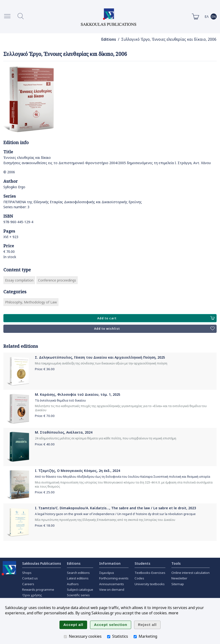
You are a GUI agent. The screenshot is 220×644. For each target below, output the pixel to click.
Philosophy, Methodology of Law (31, 302)
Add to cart (156, 318)
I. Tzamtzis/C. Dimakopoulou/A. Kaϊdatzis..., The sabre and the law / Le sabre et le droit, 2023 (115, 508)
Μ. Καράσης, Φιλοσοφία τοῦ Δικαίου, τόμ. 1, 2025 (78, 394)
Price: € (45, 369)
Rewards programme (38, 590)
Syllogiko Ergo (14, 187)
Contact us (30, 578)
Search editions (78, 573)
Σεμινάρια (107, 573)
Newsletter (179, 578)
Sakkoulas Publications (42, 563)
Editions (109, 39)
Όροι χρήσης (32, 595)
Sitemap (178, 584)
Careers (28, 584)
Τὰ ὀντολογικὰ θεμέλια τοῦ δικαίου (60, 400)
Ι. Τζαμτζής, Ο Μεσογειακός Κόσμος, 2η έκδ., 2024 (78, 471)
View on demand (112, 590)
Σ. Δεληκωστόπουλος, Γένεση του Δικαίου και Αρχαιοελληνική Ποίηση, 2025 (100, 357)
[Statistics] (109, 637)
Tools (176, 563)
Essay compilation (19, 280)
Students (142, 563)
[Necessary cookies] (65, 637)
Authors (73, 584)
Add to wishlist (154, 329)
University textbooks (150, 584)
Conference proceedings (57, 280)
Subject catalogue (80, 590)
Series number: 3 (16, 207)
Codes (139, 578)
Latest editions (78, 578)
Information (110, 563)
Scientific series (78, 595)
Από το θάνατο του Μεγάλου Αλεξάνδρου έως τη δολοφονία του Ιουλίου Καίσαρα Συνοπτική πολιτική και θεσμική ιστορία (123, 477)
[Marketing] (135, 637)
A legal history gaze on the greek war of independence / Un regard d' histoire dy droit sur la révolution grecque (115, 514)
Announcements (112, 584)
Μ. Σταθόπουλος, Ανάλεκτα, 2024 (64, 432)
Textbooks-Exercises (150, 573)
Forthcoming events (114, 578)
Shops (27, 573)
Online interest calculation (191, 573)
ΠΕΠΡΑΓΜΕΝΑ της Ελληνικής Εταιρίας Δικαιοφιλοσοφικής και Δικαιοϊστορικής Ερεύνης (73, 202)
